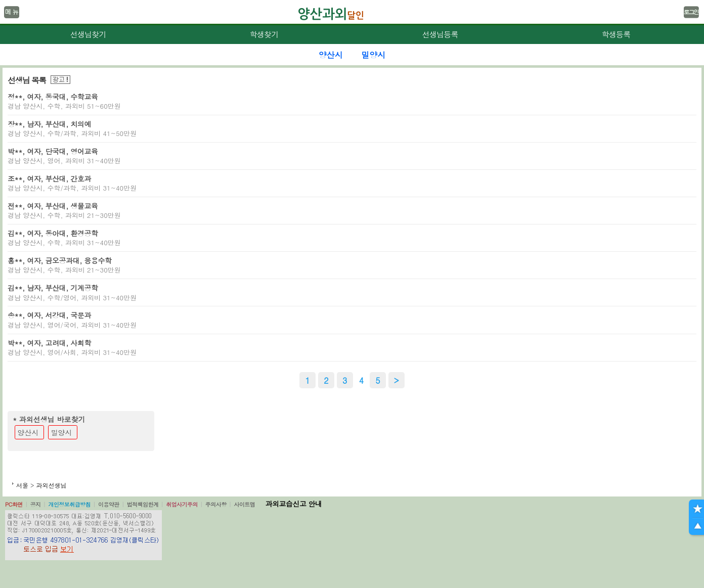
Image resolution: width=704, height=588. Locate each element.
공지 (36, 504)
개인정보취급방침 (69, 504)
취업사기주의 (182, 504)
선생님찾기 (88, 34)
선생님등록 (440, 34)
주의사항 (216, 504)
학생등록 (616, 34)
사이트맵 (244, 504)
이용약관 (109, 504)
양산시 (28, 432)
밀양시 (62, 432)
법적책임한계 (143, 504)
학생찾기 (264, 34)
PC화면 (14, 504)
